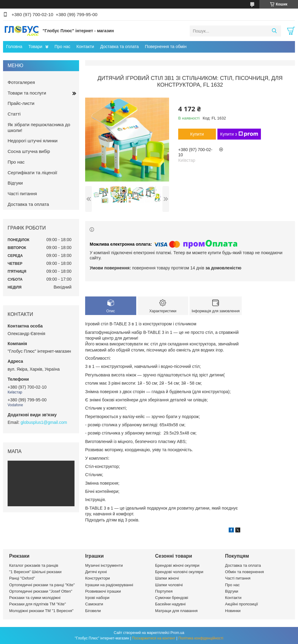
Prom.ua (177, 633)
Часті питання (22, 194)
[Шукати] (274, 31)
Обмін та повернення (244, 572)
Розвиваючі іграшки (103, 591)
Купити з (239, 134)
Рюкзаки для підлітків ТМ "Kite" (38, 604)
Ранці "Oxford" (22, 578)
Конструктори (97, 578)
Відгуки (15, 183)
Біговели (93, 611)
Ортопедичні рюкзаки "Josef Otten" (41, 591)
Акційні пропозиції (241, 604)
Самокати (94, 604)
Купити (197, 134)
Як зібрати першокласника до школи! (39, 127)
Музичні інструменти (104, 565)
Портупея (164, 591)
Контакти (85, 47)
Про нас (62, 47)
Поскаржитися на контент (154, 638)
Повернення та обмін (166, 47)
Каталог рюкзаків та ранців (34, 565)
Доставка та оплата (119, 47)
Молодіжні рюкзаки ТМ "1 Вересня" (41, 611)
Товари (35, 47)
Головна (14, 47)
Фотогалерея (21, 82)
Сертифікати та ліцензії (32, 173)
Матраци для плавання (176, 611)
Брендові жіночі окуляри (177, 565)
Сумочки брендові (172, 598)
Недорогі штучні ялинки (33, 141)
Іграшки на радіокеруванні (109, 585)
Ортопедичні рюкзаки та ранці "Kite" (42, 585)
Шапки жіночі (167, 578)
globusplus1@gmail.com (44, 422)
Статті (14, 114)
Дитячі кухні (96, 572)
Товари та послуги (27, 93)
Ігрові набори (97, 598)
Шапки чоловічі (169, 585)
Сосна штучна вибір (29, 151)
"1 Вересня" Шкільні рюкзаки (35, 572)
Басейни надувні (170, 604)
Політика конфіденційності (201, 638)
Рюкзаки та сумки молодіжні (35, 598)
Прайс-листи (21, 103)
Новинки (233, 611)
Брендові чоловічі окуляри (179, 572)
